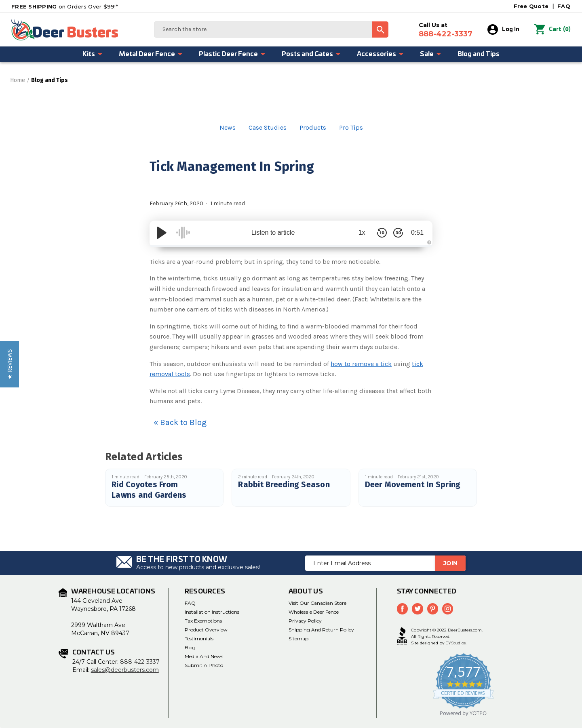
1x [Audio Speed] (360, 232)
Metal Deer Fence (151, 54)
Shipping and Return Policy (321, 630)
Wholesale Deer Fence (314, 612)
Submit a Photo (204, 665)
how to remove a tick (361, 364)
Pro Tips (351, 127)
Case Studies (268, 127)
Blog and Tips (479, 54)
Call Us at (446, 30)
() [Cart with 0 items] (552, 29)
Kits (93, 54)
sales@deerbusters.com (125, 670)
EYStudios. (456, 643)
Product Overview (206, 630)
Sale (431, 54)
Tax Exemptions (203, 621)
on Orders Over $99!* (65, 6)
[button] (9, 364)
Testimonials (199, 639)
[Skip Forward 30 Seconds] (396, 233)
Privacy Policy (305, 621)
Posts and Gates (311, 54)
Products (313, 127)
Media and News (204, 656)
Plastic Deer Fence (232, 54)
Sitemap (298, 639)
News (228, 127)
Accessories (380, 54)
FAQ (564, 6)
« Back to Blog (180, 422)
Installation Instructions (212, 612)
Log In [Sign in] (503, 29)
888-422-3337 (140, 662)
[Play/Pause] (162, 233)
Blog (190, 647)
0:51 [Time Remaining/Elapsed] (416, 232)
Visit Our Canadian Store (317, 603)
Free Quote (531, 6)
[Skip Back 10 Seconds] (380, 233)
